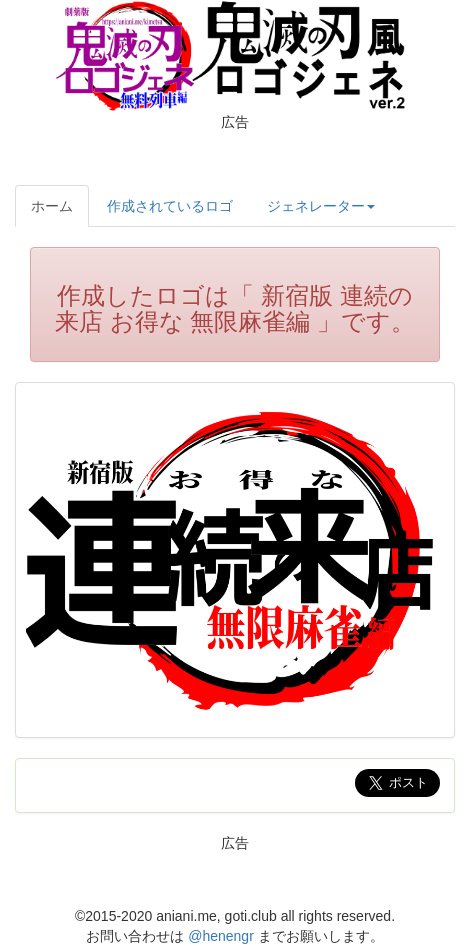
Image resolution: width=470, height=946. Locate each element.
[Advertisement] (235, 155)
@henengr (221, 936)
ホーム (52, 206)
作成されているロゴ (170, 206)
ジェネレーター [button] (321, 206)
